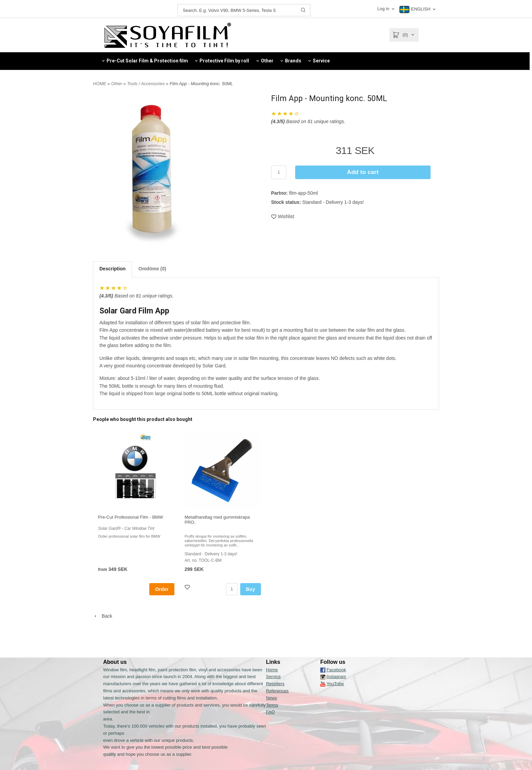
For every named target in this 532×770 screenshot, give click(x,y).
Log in (383, 9)
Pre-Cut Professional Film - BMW (130, 517)
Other (117, 84)
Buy (251, 589)
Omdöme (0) (152, 269)
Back (103, 616)
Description (112, 269)
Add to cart (363, 172)
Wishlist (283, 216)
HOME (100, 84)
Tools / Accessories (146, 84)
